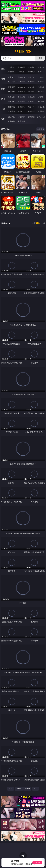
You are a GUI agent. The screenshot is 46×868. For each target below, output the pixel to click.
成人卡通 (31, 87)
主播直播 (31, 81)
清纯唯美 (21, 101)
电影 (3, 89)
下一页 (27, 789)
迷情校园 (11, 111)
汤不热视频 (41, 117)
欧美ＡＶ (31, 77)
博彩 (3, 69)
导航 (3, 119)
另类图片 (41, 101)
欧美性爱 (41, 87)
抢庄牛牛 (41, 72)
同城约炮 (11, 117)
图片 (3, 99)
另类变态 (41, 91)
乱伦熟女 (31, 91)
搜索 (40, 58)
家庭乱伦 (21, 107)
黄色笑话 (31, 111)
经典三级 (21, 91)
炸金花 (21, 72)
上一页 (19, 789)
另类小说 (21, 111)
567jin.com (23, 52)
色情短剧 (21, 121)
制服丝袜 (11, 91)
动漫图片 (41, 97)
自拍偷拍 (21, 77)
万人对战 (31, 67)
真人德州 (21, 67)
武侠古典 (41, 107)
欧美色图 (31, 97)
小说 (3, 109)
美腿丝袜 (11, 101)
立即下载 (37, 862)
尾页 (35, 789)
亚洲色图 (21, 97)
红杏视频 (11, 121)
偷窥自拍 (11, 97)
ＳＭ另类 (41, 81)
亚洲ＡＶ (11, 77)
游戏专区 (41, 67)
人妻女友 (31, 107)
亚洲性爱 (11, 87)
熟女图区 (31, 101)
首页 (11, 789)
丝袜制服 (21, 81)
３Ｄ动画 (41, 77)
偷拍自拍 (21, 87)
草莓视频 (31, 117)
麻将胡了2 (11, 72)
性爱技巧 (41, 111)
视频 (3, 79)
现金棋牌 (31, 72)
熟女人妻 (11, 81)
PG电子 (11, 67)
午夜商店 (21, 117)
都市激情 (11, 107)
